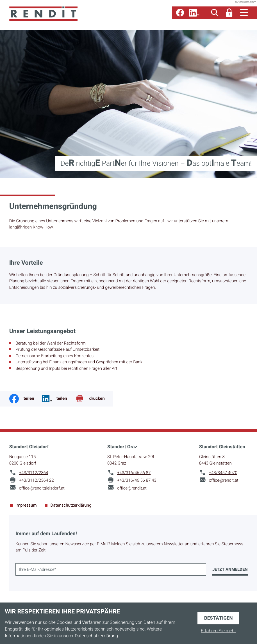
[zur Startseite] (43, 14)
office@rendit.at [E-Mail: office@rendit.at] (132, 488)
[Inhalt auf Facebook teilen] (26, 399)
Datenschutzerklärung (71, 505)
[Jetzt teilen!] (59, 399)
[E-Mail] (111, 569)
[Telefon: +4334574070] (223, 473)
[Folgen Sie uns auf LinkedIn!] (194, 13)
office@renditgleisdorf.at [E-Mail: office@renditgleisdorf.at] (42, 488)
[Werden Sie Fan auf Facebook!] (180, 13)
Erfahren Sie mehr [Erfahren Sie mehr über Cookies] (219, 631)
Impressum (26, 505)
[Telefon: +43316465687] (134, 473)
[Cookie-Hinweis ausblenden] (218, 618)
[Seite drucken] (94, 399)
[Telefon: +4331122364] (34, 473)
